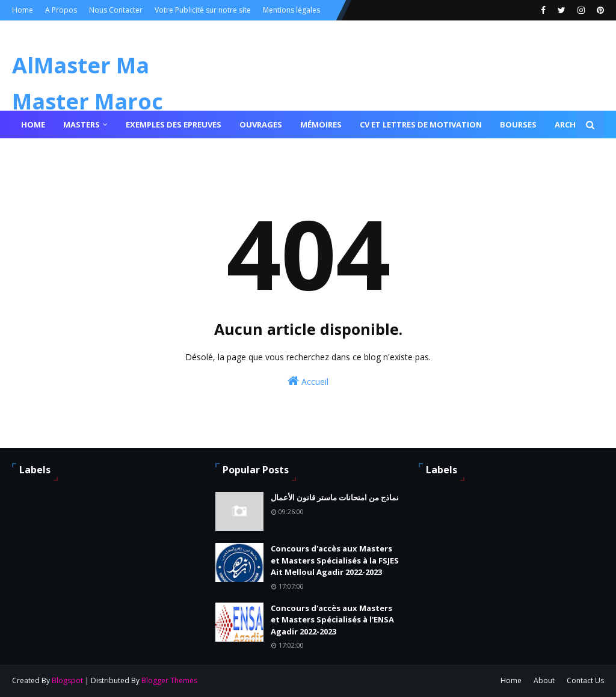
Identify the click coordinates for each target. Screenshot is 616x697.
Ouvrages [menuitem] (261, 124)
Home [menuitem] (33, 124)
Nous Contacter (116, 10)
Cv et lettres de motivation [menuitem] (421, 124)
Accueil (308, 381)
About (544, 680)
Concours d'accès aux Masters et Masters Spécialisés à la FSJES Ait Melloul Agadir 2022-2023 (335, 560)
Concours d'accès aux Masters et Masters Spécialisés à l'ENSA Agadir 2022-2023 (332, 620)
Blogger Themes (169, 680)
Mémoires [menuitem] (321, 124)
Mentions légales (291, 10)
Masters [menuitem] (82, 124)
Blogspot (67, 680)
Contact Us (585, 680)
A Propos (61, 10)
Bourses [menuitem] (518, 124)
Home (23, 10)
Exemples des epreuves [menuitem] (174, 124)
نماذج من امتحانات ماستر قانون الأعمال (335, 497)
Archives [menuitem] (573, 124)
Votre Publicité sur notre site (203, 10)
